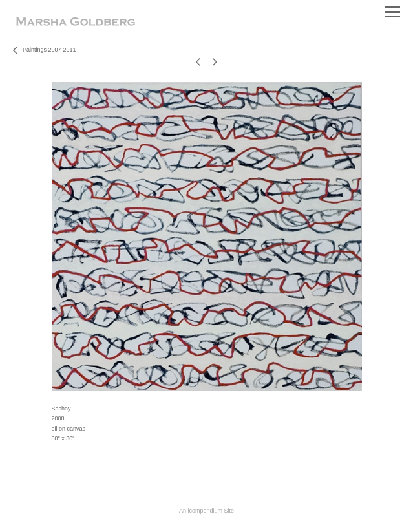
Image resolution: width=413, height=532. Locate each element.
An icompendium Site (206, 511)
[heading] (76, 23)
